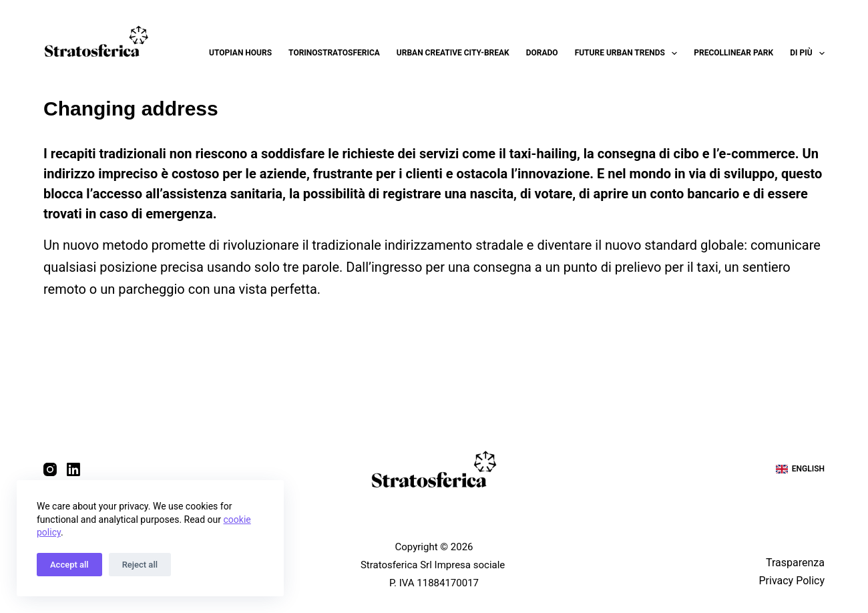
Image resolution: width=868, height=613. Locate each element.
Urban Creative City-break (453, 53)
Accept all (69, 565)
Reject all (140, 565)
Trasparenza (795, 563)
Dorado (542, 53)
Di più (807, 53)
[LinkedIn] (73, 469)
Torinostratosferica (334, 53)
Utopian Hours (240, 53)
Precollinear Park (733, 53)
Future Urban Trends (629, 53)
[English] (800, 469)
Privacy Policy (792, 581)
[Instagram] (50, 469)
